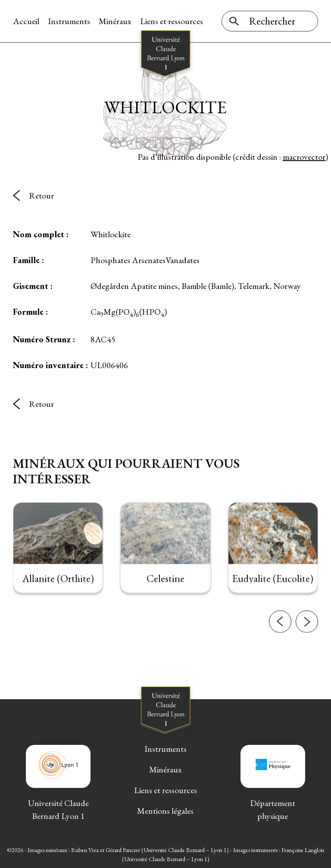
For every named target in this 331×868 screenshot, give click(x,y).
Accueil (26, 21)
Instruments (69, 21)
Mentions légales (165, 811)
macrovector (304, 157)
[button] (280, 641)
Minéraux (115, 21)
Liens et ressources (172, 21)
